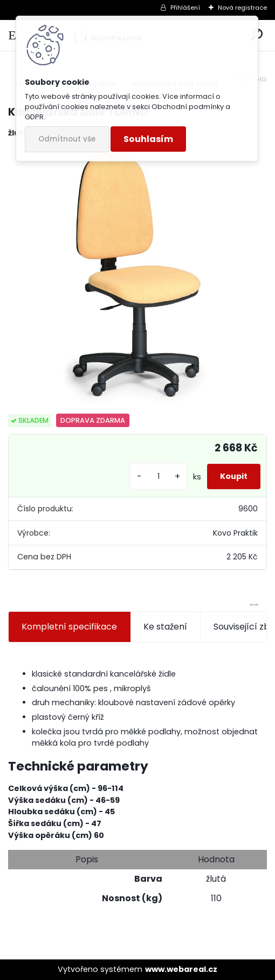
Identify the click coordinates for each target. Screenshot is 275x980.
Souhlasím (148, 139)
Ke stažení (165, 627)
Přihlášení (185, 8)
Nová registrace (242, 8)
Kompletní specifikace (69, 627)
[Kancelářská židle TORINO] (137, 276)
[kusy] (159, 477)
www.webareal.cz (181, 969)
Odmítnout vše (67, 139)
